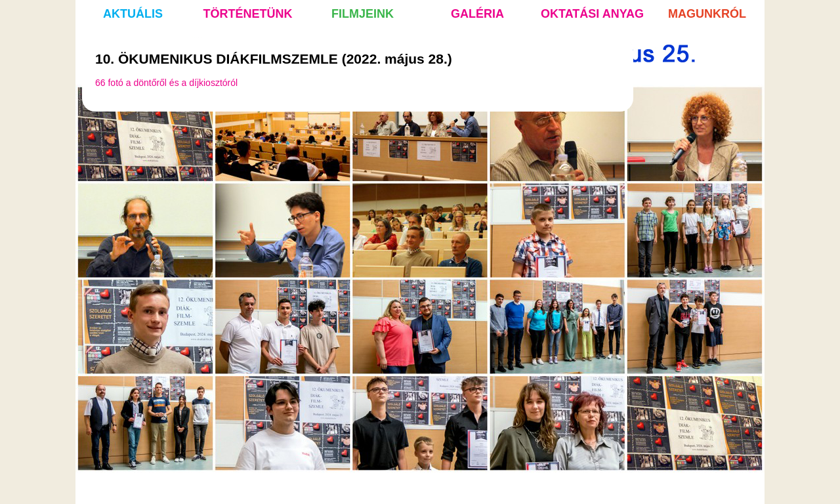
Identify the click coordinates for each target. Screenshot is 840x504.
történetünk (248, 14)
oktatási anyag (592, 14)
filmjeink (363, 14)
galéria (477, 14)
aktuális (133, 14)
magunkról (707, 14)
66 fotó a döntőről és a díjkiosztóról (166, 83)
